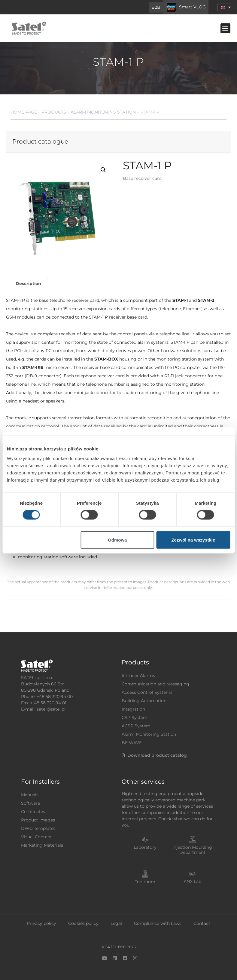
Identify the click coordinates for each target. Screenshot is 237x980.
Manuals (30, 795)
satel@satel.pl (51, 709)
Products (54, 112)
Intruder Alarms (138, 676)
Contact (202, 923)
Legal (116, 923)
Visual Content (36, 837)
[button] (225, 28)
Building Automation (144, 701)
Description (28, 284)
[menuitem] (226, 7)
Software (30, 803)
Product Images (38, 820)
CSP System (135, 717)
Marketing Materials (42, 845)
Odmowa (117, 540)
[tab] (28, 284)
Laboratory (145, 847)
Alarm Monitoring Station (103, 112)
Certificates (33, 812)
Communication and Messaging (155, 684)
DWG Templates (38, 828)
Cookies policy (83, 923)
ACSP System (136, 726)
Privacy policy (41, 923)
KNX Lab (192, 881)
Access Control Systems (147, 692)
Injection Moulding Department (192, 850)
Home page (24, 112)
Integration (133, 709)
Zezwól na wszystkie (193, 540)
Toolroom (145, 882)
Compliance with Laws (158, 923)
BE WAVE (132, 743)
